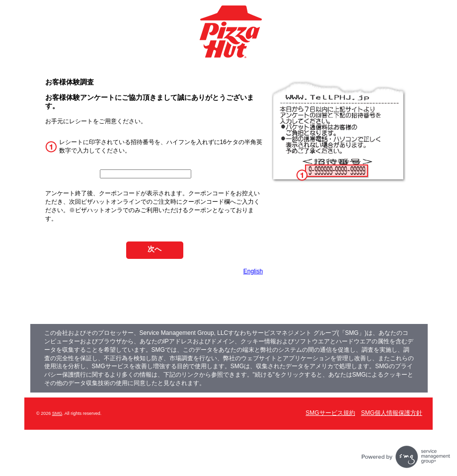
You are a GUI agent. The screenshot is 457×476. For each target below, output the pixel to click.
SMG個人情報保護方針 (392, 413)
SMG (57, 413)
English (253, 271)
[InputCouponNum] (146, 174)
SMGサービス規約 (330, 413)
